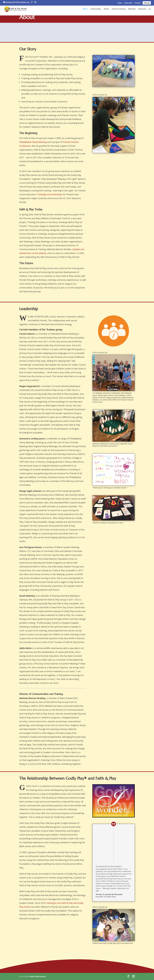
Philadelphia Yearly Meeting (33, 142)
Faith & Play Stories (38, 976)
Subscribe (128, 3)
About (85, 10)
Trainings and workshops (50, 194)
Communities (96, 10)
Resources (142, 10)
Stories (106, 10)
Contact (137, 3)
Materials (132, 10)
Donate (147, 3)
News (120, 3)
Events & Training (119, 10)
